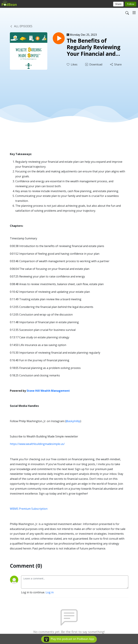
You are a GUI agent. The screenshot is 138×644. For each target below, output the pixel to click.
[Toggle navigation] (134, 13)
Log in (50, 592)
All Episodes (21, 26)
